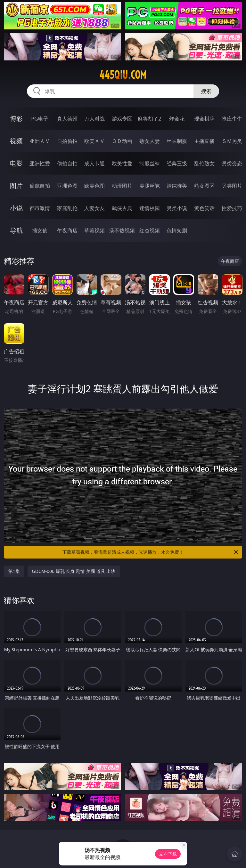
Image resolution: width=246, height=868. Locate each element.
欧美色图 (94, 186)
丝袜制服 (177, 141)
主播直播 (204, 141)
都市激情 (40, 208)
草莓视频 (94, 231)
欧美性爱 (122, 163)
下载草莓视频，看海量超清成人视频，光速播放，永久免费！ (151, 552)
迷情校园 (150, 208)
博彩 (16, 118)
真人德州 (67, 119)
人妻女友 (94, 208)
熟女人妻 (150, 141)
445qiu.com (123, 75)
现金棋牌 (204, 119)
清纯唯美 (177, 186)
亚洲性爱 (40, 163)
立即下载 (168, 854)
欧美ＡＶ (94, 141)
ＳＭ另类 (232, 141)
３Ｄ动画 (122, 141)
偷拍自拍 (67, 163)
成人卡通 (94, 163)
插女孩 (40, 231)
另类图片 (232, 186)
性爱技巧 (232, 208)
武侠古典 (122, 208)
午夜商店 (67, 231)
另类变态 (232, 163)
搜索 (206, 91)
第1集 (14, 571)
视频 (16, 141)
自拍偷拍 (67, 141)
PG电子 (40, 119)
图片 (16, 186)
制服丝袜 (150, 163)
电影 (16, 163)
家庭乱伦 (67, 208)
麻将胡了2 (149, 119)
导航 (16, 230)
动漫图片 (122, 186)
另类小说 (177, 208)
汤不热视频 (122, 231)
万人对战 (94, 119)
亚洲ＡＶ (40, 141)
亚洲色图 (67, 186)
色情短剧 (177, 231)
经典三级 (177, 163)
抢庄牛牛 (232, 119)
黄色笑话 (204, 208)
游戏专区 (122, 119)
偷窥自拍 (40, 186)
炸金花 (177, 119)
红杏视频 (150, 231)
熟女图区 (204, 186)
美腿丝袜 (150, 186)
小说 (16, 208)
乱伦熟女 (204, 163)
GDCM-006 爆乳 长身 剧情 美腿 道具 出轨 (74, 571)
